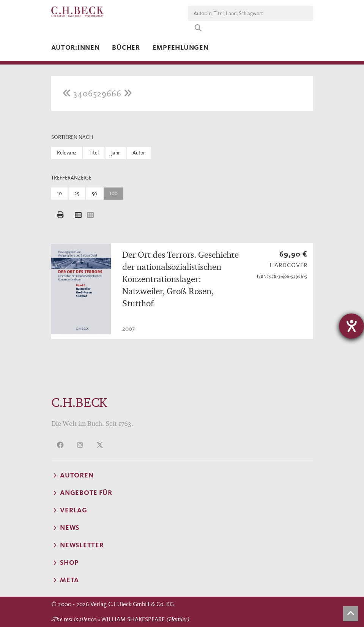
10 (59, 193)
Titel (94, 153)
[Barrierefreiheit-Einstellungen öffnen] (351, 326)
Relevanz (67, 153)
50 (95, 193)
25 (77, 193)
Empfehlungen (181, 47)
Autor (139, 153)
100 (114, 193)
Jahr (116, 153)
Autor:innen (76, 47)
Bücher (126, 47)
